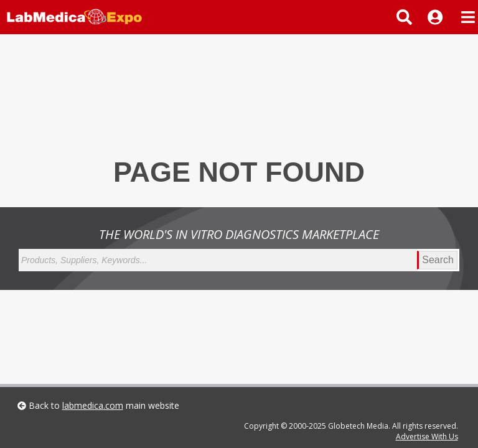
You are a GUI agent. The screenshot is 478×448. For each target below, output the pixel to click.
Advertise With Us (427, 436)
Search (438, 260)
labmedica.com (93, 405)
